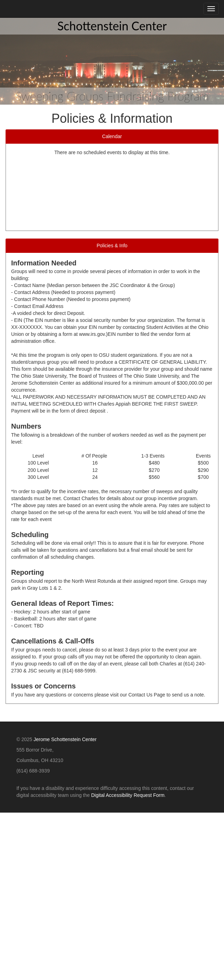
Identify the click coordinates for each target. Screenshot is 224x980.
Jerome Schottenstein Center (65, 739)
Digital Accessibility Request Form (128, 795)
